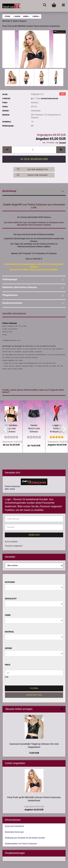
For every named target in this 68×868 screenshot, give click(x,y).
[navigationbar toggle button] (63, 5)
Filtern (34, 688)
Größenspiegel (10, 279)
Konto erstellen (11, 542)
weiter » (26, 16)
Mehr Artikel (10, 489)
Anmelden (34, 535)
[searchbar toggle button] (45, 5)
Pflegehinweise (10, 295)
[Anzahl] (34, 150)
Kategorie (10, 582)
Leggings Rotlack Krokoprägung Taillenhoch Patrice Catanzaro (57, 429)
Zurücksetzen (34, 695)
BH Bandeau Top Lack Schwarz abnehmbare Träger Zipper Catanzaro (11, 429)
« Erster (7, 16)
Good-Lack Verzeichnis (14, 826)
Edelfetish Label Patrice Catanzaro (20, 287)
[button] (7, 150)
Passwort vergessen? (14, 546)
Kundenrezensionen (12, 303)
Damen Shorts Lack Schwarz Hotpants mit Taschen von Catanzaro (34, 429)
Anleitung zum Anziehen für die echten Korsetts (25, 838)
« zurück (17, 16)
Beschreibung (9, 191)
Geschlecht (11, 599)
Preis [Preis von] (8, 665)
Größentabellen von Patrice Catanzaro (21, 844)
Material (9, 632)
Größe (8, 648)
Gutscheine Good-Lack (14, 832)
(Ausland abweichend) (49, 99)
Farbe (8, 615)
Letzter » (36, 16)
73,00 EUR (34, 753)
